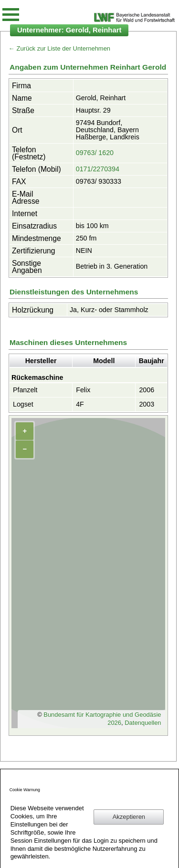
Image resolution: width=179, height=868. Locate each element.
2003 (147, 404)
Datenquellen (143, 723)
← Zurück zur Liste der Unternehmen (59, 48)
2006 (147, 390)
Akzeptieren (129, 817)
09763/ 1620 (95, 153)
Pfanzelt (25, 390)
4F (80, 404)
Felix (83, 390)
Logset (23, 404)
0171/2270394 (98, 169)
